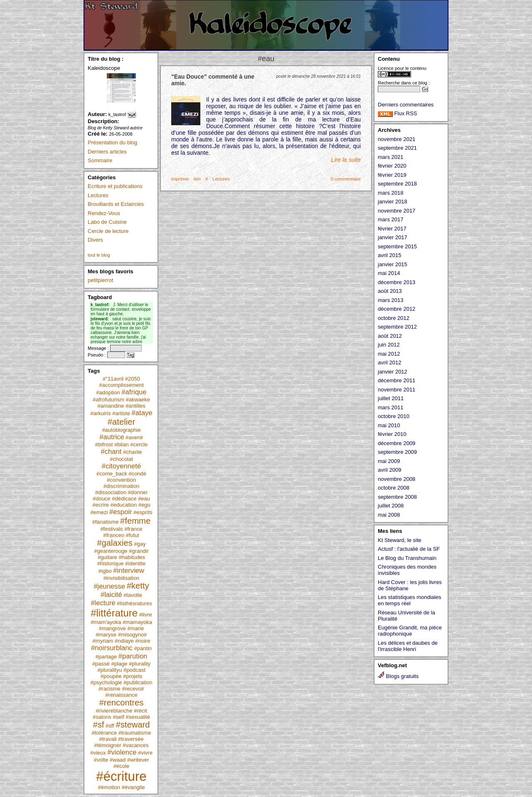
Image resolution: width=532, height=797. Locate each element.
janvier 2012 (393, 372)
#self (118, 717)
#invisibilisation (122, 578)
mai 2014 (389, 273)
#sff (110, 726)
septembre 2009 (397, 452)
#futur (132, 535)
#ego (144, 505)
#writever (138, 760)
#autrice (112, 437)
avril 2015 (389, 255)
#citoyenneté (121, 466)
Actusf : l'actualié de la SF (409, 549)
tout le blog (99, 255)
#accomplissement (121, 385)
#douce (102, 499)
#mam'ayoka (106, 622)
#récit (140, 711)
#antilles (135, 406)
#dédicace (124, 499)
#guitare (107, 557)
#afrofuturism (108, 400)
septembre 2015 (397, 246)
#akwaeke (138, 400)
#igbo (105, 571)
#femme (135, 521)
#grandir (139, 551)
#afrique (134, 392)
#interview (129, 571)
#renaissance (121, 695)
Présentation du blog (112, 142)
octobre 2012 (394, 318)
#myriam (103, 641)
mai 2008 (389, 515)
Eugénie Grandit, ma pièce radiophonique (410, 631)
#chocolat (121, 459)
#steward (133, 725)
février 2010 (392, 434)
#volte (101, 760)
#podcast (134, 670)
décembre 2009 (397, 443)
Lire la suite (346, 160)
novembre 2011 (397, 390)
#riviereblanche (114, 711)
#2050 (133, 379)
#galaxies (115, 543)
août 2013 (390, 291)
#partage (106, 657)
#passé (101, 664)
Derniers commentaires (406, 105)
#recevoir (133, 689)
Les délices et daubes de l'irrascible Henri (408, 646)
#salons (102, 717)
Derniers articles (107, 152)
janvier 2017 (393, 237)
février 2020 (392, 166)
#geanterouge (111, 551)
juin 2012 (389, 345)
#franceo (114, 535)
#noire (143, 641)
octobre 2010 (394, 416)
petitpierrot (100, 280)
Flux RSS (398, 113)
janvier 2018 (393, 202)
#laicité (111, 595)
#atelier (121, 422)
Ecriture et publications (115, 186)
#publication (138, 682)
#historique (111, 563)
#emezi (99, 512)
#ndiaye (124, 641)
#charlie (133, 452)
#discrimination (122, 486)
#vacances (135, 745)
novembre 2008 (397, 479)
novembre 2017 (397, 211)
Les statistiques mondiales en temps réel (409, 600)
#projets (133, 676)
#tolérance (104, 733)
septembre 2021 (397, 148)
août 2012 (390, 336)
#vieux (98, 753)
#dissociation (111, 492)
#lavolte (133, 595)
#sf (98, 725)
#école (121, 766)
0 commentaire (346, 179)
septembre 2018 (397, 184)
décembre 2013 (397, 282)
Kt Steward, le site (400, 540)
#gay (140, 544)
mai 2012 (389, 354)
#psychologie (106, 682)
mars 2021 (390, 157)
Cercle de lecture (108, 231)
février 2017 (392, 229)
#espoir (121, 512)
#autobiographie (121, 430)
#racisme (110, 689)
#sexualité (138, 717)
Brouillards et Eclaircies (116, 204)
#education (124, 505)
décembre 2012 (397, 309)
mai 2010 (389, 425)
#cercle (139, 444)
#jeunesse (109, 586)
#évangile (133, 787)
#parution (133, 656)
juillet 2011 (391, 398)
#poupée (111, 676)
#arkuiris (101, 413)
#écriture (121, 776)
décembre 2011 (397, 380)
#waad (118, 760)
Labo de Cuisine (107, 222)
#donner (138, 492)
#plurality (140, 664)
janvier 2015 (393, 264)
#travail (108, 739)
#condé (137, 474)
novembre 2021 (397, 139)
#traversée (131, 739)
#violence (122, 752)
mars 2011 (390, 407)
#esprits (143, 512)
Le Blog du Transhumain (407, 558)
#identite (135, 563)
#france (133, 529)
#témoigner (108, 745)
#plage (119, 664)
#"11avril (113, 379)
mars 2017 (390, 219)
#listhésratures (134, 603)
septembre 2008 (397, 497)
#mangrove (112, 628)
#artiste (121, 413)
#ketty (138, 586)
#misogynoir (133, 635)
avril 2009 (389, 470)
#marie (135, 628)
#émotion (109, 787)
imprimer (180, 179)
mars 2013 (390, 300)
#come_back (112, 474)
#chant (111, 452)
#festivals (111, 529)
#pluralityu (110, 670)
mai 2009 (389, 461)
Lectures (98, 195)
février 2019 (392, 175)
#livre (146, 615)
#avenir (134, 437)
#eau (144, 499)
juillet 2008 (391, 506)
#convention (121, 480)
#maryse (106, 635)
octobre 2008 (394, 488)
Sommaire (100, 160)
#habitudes (132, 557)
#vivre (145, 753)
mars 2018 (390, 193)
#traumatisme (135, 733)
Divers (95, 240)
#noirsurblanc (112, 648)
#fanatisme (106, 522)
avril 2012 (389, 363)
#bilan (122, 444)
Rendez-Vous (104, 213)
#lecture (103, 603)
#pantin (143, 648)
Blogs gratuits (398, 676)
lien (197, 179)
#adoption (108, 392)
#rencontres (121, 703)
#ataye (142, 413)
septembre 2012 (397, 327)
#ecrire (101, 505)
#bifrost (104, 444)
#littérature (114, 613)
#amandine (111, 406)
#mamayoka (137, 622)
